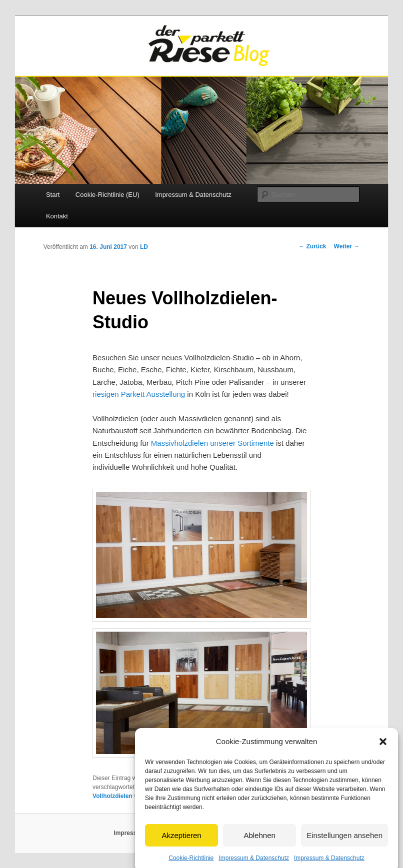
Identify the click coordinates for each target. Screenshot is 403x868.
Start (53, 195)
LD (144, 247)
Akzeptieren (181, 844)
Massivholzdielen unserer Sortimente (212, 443)
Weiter (347, 246)
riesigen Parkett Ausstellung (139, 394)
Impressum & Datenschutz (193, 195)
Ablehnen (259, 844)
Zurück (312, 246)
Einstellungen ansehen (344, 844)
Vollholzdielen (112, 796)
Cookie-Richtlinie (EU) (107, 195)
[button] (383, 751)
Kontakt (57, 216)
